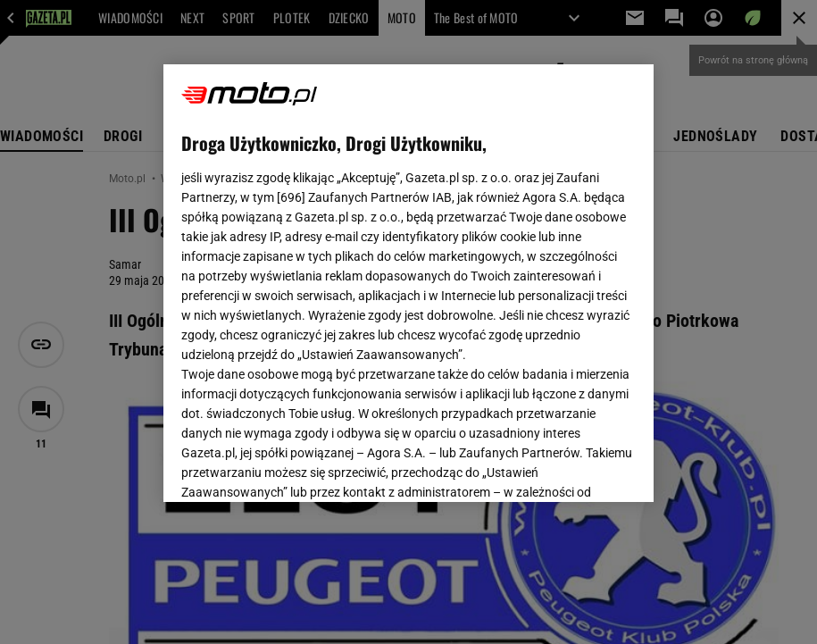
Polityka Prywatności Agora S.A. (408, 285)
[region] (408, 283)
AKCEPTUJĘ (575, 467)
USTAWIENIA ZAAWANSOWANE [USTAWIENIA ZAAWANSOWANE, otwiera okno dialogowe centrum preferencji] (298, 466)
